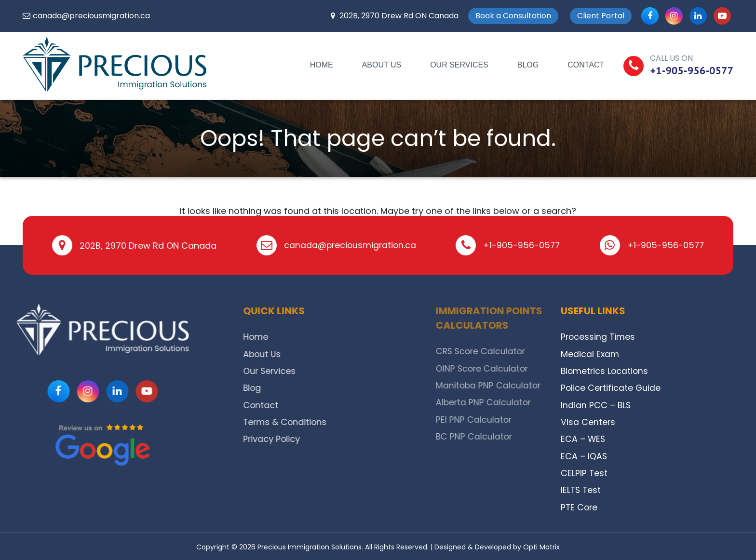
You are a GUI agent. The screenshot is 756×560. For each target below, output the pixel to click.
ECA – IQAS (584, 455)
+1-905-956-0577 (692, 70)
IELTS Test (581, 488)
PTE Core (580, 505)
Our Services (459, 65)
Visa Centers (588, 421)
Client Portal (601, 16)
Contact (586, 65)
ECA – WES (583, 438)
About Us (382, 65)
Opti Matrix (541, 545)
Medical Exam (590, 353)
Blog (528, 65)
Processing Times (599, 337)
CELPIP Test (584, 472)
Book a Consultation (513, 16)
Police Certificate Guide (611, 387)
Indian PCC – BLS (596, 404)
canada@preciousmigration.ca (91, 16)
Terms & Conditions (324, 421)
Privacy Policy (310, 438)
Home (322, 65)
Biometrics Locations (606, 370)
